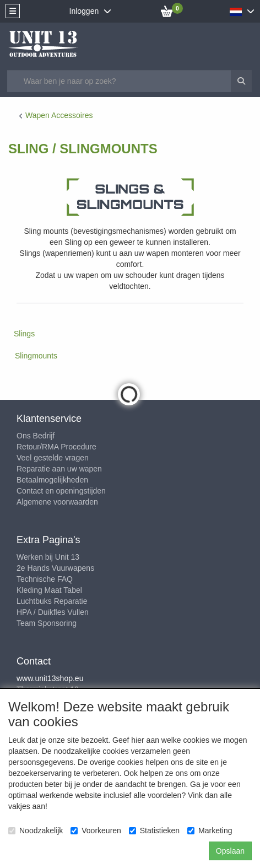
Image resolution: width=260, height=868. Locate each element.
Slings (24, 334)
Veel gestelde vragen (53, 458)
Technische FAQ (45, 579)
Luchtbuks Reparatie (52, 601)
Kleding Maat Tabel (49, 590)
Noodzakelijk (36, 831)
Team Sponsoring (47, 623)
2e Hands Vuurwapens (55, 568)
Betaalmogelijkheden (52, 480)
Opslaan (230, 851)
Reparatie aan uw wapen (59, 469)
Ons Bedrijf (36, 436)
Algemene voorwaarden (57, 502)
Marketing (210, 831)
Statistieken (154, 831)
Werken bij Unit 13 (48, 557)
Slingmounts (36, 356)
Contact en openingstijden (61, 491)
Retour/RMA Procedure (56, 447)
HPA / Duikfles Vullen (53, 612)
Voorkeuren (96, 831)
